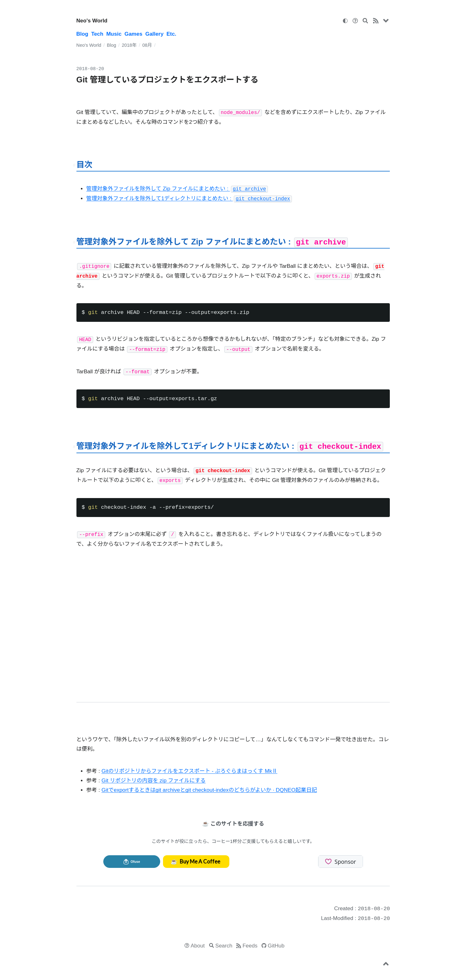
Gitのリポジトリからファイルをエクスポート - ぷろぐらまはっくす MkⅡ (189, 771)
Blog (82, 34)
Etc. (171, 34)
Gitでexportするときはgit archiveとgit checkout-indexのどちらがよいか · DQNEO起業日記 (209, 790)
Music (114, 34)
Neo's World (92, 21)
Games (133, 34)
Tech (97, 34)
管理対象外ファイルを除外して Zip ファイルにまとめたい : (177, 189)
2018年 (129, 45)
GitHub (276, 946)
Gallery (154, 34)
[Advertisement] (238, 626)
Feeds (250, 946)
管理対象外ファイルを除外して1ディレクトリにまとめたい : (189, 198)
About (198, 946)
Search (224, 946)
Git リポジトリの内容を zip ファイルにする (154, 781)
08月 (147, 45)
